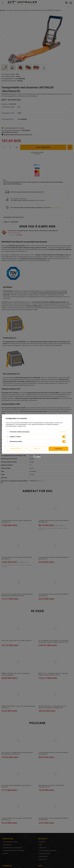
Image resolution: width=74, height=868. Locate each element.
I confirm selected (16, 449)
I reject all (37, 449)
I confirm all (58, 449)
